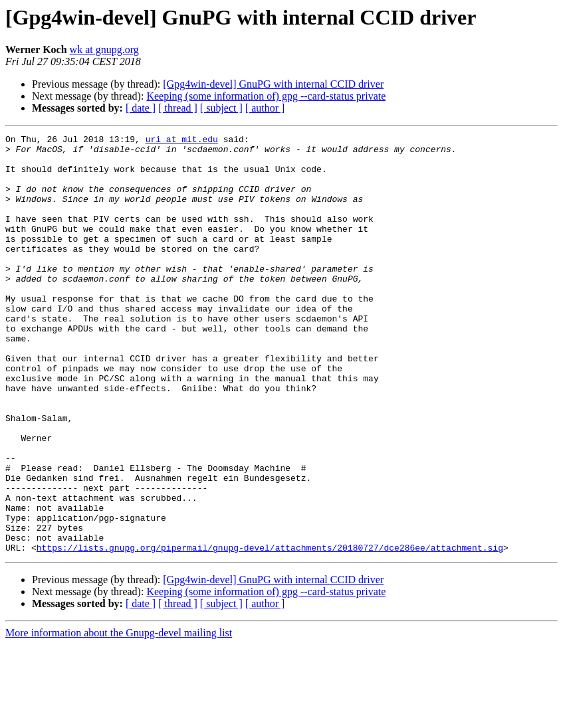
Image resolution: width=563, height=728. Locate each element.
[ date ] (141, 108)
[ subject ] (221, 108)
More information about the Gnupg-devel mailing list (119, 716)
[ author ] (265, 108)
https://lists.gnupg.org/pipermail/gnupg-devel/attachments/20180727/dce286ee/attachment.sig (270, 631)
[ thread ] (178, 108)
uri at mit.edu (182, 141)
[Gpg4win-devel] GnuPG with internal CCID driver (273, 84)
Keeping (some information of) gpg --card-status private (266, 96)
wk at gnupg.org (104, 49)
